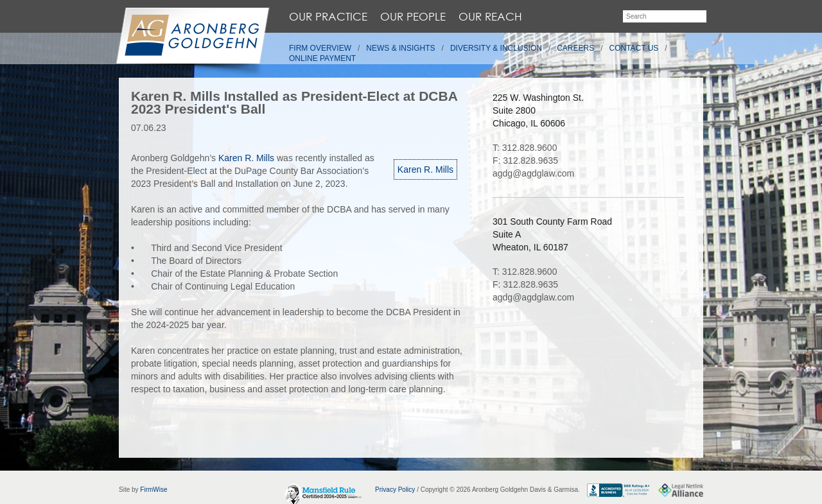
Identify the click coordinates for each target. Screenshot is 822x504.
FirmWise (153, 490)
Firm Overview (320, 48)
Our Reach (490, 16)
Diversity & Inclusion (496, 48)
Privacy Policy (395, 490)
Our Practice (328, 16)
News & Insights (400, 48)
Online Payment (322, 58)
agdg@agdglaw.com (533, 173)
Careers (575, 48)
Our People (413, 16)
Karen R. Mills (425, 169)
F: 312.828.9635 (525, 161)
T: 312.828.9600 (525, 148)
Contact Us (634, 48)
